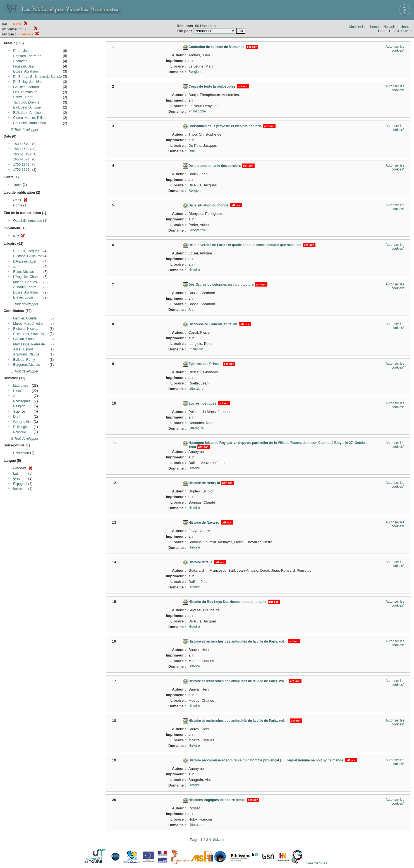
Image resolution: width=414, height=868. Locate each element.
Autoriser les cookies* (395, 49)
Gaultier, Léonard (26, 87)
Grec (17, 479)
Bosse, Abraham (25, 71)
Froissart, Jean (24, 66)
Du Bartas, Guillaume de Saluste (37, 77)
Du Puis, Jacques (26, 251)
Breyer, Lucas (23, 297)
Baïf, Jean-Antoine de (29, 113)
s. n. (16, 266)
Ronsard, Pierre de (27, 56)
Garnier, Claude (25, 318)
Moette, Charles (25, 282)
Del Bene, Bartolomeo (29, 123)
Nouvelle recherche (398, 27)
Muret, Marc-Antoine (28, 324)
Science (19, 412)
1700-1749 (21, 165)
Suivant (407, 31)
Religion (19, 406)
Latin (17, 473)
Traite (17, 185)
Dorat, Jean (22, 51)
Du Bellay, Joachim (27, 82)
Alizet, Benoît (23, 349)
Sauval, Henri (23, 97)
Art (15, 396)
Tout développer (25, 130)
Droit (17, 417)
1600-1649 (21, 154)
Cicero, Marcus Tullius (30, 118)
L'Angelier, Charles (27, 277)
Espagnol (20, 484)
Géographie (22, 422)
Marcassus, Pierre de (29, 344)
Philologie (20, 427)
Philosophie (22, 401)
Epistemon (21, 453)
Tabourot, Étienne (26, 102)
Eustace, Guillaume (28, 256)
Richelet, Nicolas (26, 329)
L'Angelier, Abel (25, 261)
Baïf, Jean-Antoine (27, 107)
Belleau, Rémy (24, 360)
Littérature (21, 386)
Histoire (19, 391)
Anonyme (20, 61)
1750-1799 (21, 170)
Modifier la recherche (365, 27)
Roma (18, 205)
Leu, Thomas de (25, 92)
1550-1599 (21, 149)
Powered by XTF (318, 863)
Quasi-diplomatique (27, 221)
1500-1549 (21, 144)
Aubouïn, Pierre (25, 287)
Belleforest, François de (31, 334)
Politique (20, 432)
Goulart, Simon (24, 339)
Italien (18, 489)
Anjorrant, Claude (26, 354)
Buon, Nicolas (23, 272)
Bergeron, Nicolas (26, 365)
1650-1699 (21, 159)
